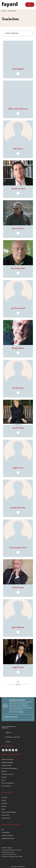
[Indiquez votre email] (16, 717)
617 (18, 682)
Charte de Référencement (9, 854)
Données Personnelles (8, 852)
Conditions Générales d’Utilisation (12, 850)
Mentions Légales (7, 848)
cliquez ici (21, 712)
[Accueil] (10, 5)
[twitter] (10, 750)
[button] (13, 33)
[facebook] (6, 750)
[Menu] (30, 5)
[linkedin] (16, 750)
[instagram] (3, 750)
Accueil (4, 11)
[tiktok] (13, 750)
